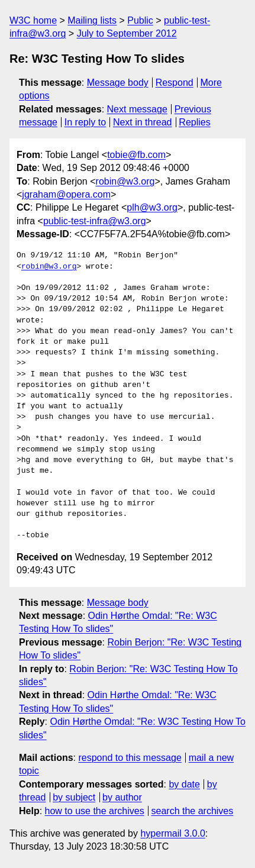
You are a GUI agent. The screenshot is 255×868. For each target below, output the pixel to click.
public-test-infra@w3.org (95, 221)
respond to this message (130, 758)
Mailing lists (92, 20)
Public (140, 20)
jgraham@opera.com (66, 194)
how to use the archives (95, 811)
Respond (175, 83)
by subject (74, 797)
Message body (118, 83)
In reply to (85, 122)
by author (122, 797)
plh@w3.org (152, 207)
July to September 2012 (127, 33)
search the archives (193, 811)
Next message (137, 109)
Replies (194, 122)
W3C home (33, 20)
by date (184, 784)
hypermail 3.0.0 (172, 833)
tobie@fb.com (136, 155)
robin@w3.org (125, 181)
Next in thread (143, 122)
